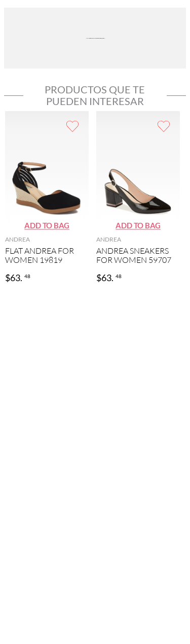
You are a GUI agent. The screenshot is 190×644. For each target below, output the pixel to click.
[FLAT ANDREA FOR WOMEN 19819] (47, 198)
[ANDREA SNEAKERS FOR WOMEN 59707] (138, 198)
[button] (47, 226)
